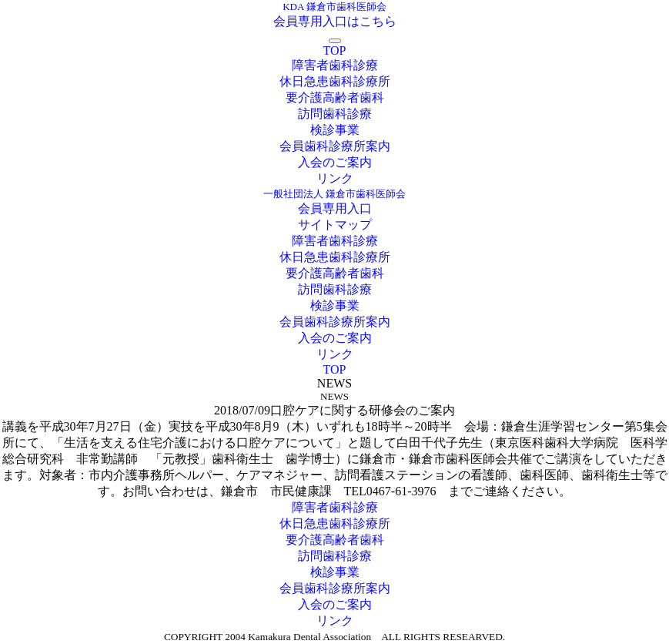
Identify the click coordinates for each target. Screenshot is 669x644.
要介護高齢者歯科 (335, 97)
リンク (335, 178)
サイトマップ (335, 225)
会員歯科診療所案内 (335, 146)
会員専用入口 (335, 208)
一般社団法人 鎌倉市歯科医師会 (334, 194)
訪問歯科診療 (335, 114)
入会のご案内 (335, 162)
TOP (335, 50)
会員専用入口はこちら (335, 21)
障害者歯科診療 (335, 65)
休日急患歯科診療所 (335, 81)
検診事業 (335, 130)
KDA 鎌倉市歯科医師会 (334, 7)
